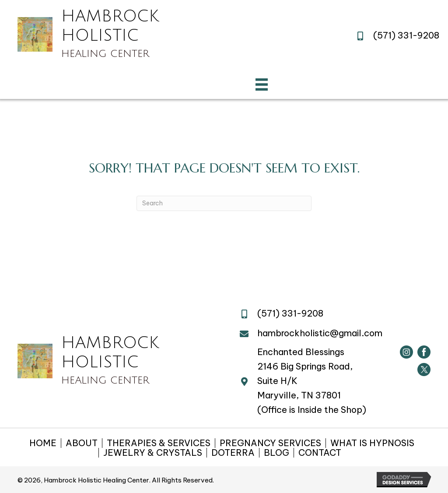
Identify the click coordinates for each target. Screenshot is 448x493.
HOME (43, 443)
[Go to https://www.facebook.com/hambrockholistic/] (424, 352)
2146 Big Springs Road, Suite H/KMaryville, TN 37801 (305, 381)
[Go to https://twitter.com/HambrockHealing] (424, 370)
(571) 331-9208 (406, 35)
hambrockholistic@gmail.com (320, 333)
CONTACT (320, 453)
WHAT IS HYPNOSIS (372, 443)
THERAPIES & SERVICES (159, 443)
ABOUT (82, 443)
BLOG (276, 453)
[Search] (224, 203)
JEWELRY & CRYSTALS (153, 453)
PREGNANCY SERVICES (270, 443)
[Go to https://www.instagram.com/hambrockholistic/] (406, 352)
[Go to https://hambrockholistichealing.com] (88, 34)
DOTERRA (233, 453)
